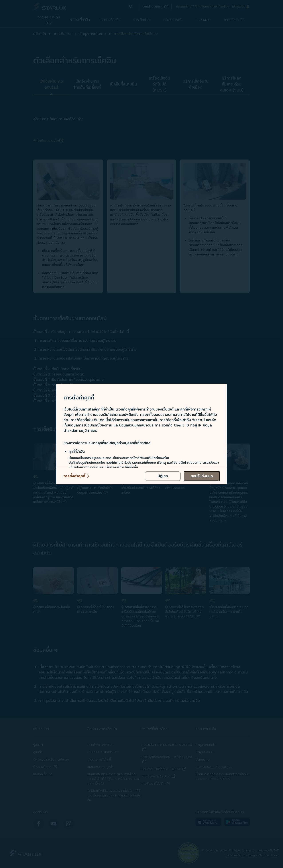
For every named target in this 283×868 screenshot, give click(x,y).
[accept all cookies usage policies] (202, 476)
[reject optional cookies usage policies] (163, 476)
